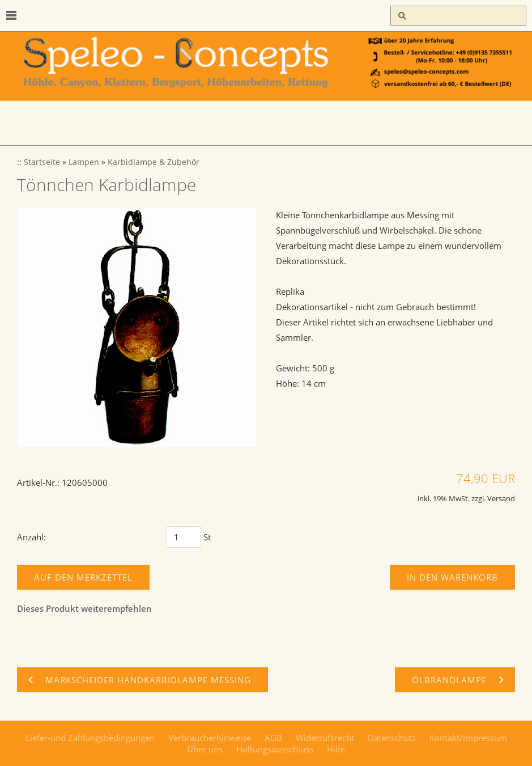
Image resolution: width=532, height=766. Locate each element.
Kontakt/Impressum (468, 738)
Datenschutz (392, 738)
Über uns (205, 749)
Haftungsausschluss (275, 749)
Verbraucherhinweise (210, 738)
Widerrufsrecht (325, 738)
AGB (273, 738)
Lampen (84, 162)
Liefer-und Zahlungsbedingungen (90, 738)
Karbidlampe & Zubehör (154, 162)
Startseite (42, 162)
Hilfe (336, 749)
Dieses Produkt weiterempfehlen (84, 608)
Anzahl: (31, 537)
